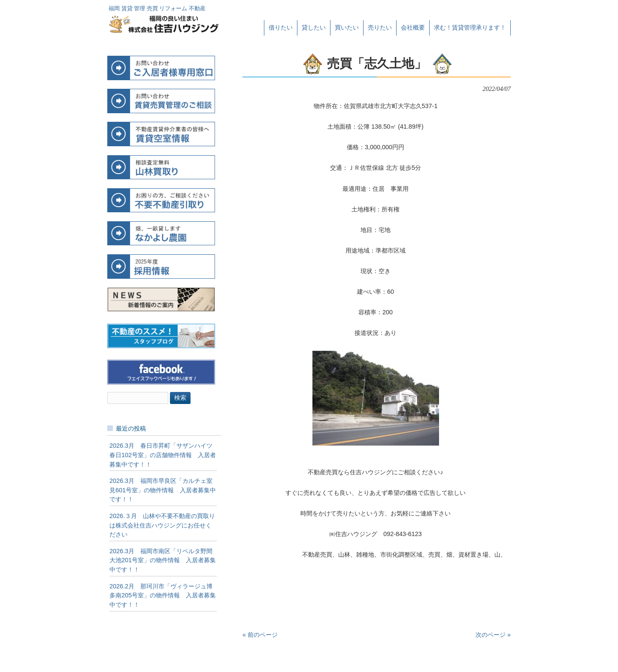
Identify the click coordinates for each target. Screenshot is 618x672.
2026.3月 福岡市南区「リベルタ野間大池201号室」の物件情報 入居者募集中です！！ (163, 560)
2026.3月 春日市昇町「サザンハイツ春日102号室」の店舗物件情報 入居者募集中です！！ (163, 455)
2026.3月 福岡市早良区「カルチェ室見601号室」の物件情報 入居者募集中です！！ (163, 490)
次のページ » (493, 635)
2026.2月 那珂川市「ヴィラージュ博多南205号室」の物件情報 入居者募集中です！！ (163, 595)
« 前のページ (260, 635)
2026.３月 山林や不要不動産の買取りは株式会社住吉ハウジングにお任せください (162, 525)
